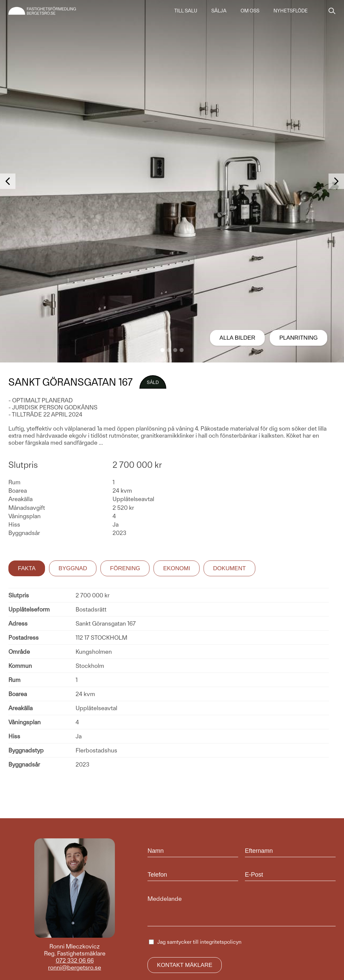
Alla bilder (237, 338)
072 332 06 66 (75, 960)
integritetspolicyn (221, 942)
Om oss (250, 11)
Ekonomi (177, 568)
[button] (163, 350)
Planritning (299, 338)
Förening (125, 568)
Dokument (229, 568)
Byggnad (73, 568)
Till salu (186, 11)
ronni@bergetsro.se (75, 967)
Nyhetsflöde (291, 11)
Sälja (219, 11)
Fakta (27, 568)
